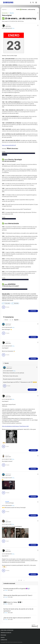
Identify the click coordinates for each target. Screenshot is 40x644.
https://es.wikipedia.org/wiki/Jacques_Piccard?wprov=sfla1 (15, 426)
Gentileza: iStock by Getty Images (9, 56)
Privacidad (3, 635)
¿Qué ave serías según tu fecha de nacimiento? (17, 618)
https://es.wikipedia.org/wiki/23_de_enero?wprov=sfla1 (15, 289)
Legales (3, 637)
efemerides (16, 303)
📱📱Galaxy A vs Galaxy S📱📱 (12, 602)
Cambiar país (4, 640)
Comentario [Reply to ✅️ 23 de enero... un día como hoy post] (33, 311)
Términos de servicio (6, 633)
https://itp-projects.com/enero (9, 219)
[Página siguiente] (17, 320)
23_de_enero (7, 303)
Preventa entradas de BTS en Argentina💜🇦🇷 (16, 589)
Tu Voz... (13, 28)
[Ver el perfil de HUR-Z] (7, 520)
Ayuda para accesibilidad (7, 630)
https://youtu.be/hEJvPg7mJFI (9, 145)
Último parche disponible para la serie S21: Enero (17, 595)
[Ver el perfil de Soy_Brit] (7, 502)
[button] (36, 25)
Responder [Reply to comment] (33, 337)
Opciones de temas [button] (36, 13)
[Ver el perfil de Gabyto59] (7, 455)
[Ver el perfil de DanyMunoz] (8, 25)
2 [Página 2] (12, 320)
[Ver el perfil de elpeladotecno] (8, 324)
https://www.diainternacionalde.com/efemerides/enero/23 (15, 280)
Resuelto (12, 13)
